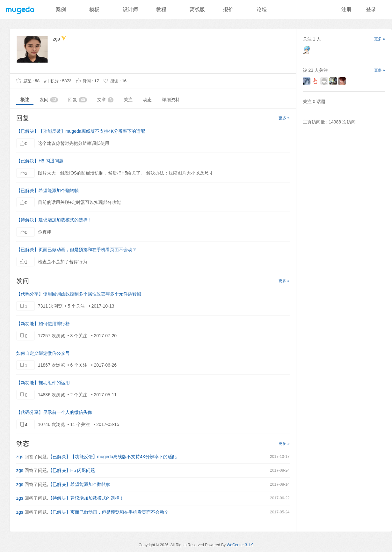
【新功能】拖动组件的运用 (43, 383)
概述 (25, 100)
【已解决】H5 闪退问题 (40, 161)
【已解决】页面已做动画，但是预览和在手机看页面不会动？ (76, 250)
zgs (20, 457)
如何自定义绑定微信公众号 (43, 353)
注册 (346, 9)
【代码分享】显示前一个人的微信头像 (54, 412)
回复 (77, 100)
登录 (371, 9)
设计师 (130, 9)
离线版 (197, 9)
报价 (228, 9)
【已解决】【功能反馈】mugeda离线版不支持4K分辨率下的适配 (81, 131)
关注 (128, 100)
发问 (49, 100)
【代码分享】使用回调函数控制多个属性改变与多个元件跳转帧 (79, 294)
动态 (147, 100)
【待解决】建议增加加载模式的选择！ (54, 220)
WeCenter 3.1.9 (240, 545)
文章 (105, 100)
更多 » (284, 118)
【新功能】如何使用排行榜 (43, 324)
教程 (161, 9)
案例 (61, 9)
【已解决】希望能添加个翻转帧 (47, 190)
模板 (94, 9)
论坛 (262, 9)
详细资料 (171, 100)
